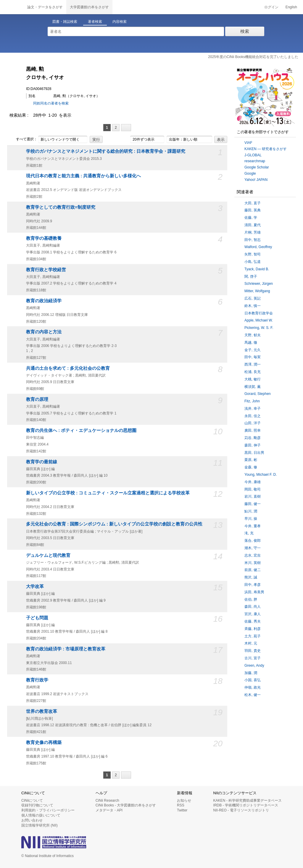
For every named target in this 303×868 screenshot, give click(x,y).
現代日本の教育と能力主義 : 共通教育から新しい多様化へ (83, 176)
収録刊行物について (37, 805)
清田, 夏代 (253, 225)
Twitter (182, 810)
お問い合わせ (32, 820)
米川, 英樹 (253, 563)
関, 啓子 (251, 277)
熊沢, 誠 (251, 577)
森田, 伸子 (253, 445)
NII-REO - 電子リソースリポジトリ (241, 810)
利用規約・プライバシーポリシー (48, 810)
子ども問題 (37, 618)
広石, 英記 (253, 298)
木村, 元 (251, 643)
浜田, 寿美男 (254, 592)
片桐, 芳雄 (253, 232)
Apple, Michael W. (259, 320)
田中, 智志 (253, 240)
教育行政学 (37, 680)
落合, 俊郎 (253, 541)
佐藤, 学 (251, 218)
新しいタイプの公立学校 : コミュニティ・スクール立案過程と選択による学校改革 (108, 493)
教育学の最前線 (42, 462)
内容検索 (120, 22)
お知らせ (184, 801)
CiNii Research (107, 801)
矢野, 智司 (253, 254)
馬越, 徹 (251, 343)
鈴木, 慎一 (253, 306)
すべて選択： (23, 139)
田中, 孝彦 (253, 585)
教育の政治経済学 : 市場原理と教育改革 (66, 649)
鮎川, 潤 (251, 511)
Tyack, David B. (257, 269)
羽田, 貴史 (253, 651)
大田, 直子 (253, 203)
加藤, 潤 (251, 673)
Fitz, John (252, 401)
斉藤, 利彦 (253, 629)
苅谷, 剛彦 (253, 438)
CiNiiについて (32, 801)
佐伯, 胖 (251, 599)
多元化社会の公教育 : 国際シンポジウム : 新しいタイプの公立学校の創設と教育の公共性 (114, 524)
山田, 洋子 (253, 423)
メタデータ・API (109, 810)
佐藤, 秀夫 (253, 621)
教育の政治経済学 (44, 301)
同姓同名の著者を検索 (51, 103)
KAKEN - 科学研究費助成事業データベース (248, 801)
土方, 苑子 (253, 636)
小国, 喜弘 (253, 680)
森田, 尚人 (253, 607)
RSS (181, 805)
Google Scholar (257, 167)
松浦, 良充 (253, 372)
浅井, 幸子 (253, 409)
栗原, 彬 (251, 460)
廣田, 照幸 (253, 430)
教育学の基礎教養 (44, 238)
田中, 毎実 (253, 357)
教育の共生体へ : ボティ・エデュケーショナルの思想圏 (81, 430)
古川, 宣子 (253, 658)
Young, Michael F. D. (261, 475)
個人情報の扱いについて (41, 815)
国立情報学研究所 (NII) (40, 825)
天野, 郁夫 (253, 335)
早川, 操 (251, 519)
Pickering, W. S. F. (259, 328)
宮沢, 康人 (253, 614)
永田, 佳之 (253, 416)
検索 (245, 31)
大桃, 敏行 (253, 379)
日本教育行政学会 (259, 313)
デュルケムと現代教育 (48, 555)
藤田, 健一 (253, 504)
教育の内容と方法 (44, 332)
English (291, 7)
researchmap (255, 161)
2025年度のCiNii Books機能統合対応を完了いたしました (253, 57)
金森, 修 (251, 467)
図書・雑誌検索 (65, 22)
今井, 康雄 (253, 482)
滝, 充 (249, 533)
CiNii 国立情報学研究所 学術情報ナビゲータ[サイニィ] (12, 7)
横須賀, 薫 (253, 387)
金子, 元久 (253, 350)
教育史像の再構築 (44, 742)
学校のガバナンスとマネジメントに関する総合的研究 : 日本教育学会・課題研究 (106, 151)
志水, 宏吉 (253, 555)
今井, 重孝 (253, 526)
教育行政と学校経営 (46, 270)
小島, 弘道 (253, 262)
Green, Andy (254, 666)
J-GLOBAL (253, 155)
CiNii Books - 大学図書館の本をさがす (126, 805)
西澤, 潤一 (253, 364)
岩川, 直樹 (253, 496)
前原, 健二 (253, 570)
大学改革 (35, 586)
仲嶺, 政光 (253, 687)
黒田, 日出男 (254, 453)
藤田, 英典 (253, 210)
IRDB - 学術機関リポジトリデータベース (246, 805)
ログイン (271, 7)
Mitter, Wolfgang (257, 291)
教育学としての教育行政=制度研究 (61, 207)
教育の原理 (37, 399)
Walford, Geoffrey (258, 247)
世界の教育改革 (42, 711)
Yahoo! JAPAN (256, 180)
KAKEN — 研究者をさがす (266, 149)
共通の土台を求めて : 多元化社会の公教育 (68, 368)
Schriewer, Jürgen (259, 284)
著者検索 (95, 22)
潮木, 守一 (253, 548)
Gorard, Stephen (258, 394)
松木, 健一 (253, 695)
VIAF (248, 143)
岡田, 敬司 (253, 489)
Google (250, 173)
